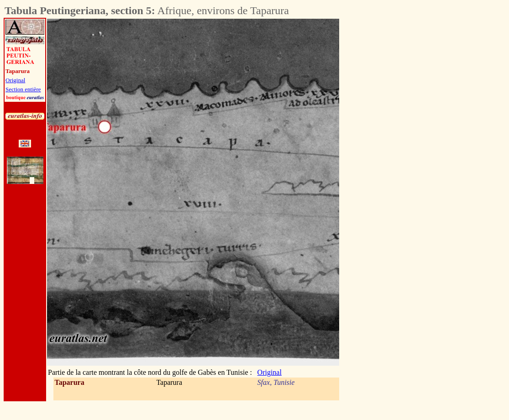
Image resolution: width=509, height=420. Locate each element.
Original (15, 80)
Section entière (23, 89)
